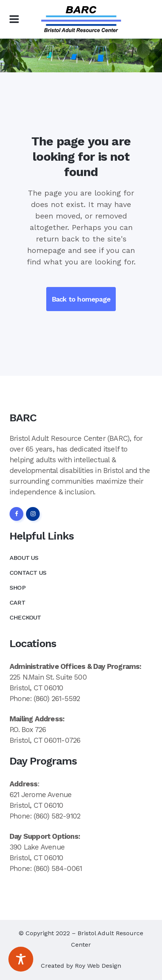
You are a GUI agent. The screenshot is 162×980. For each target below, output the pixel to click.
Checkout (25, 617)
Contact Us (28, 573)
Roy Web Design (98, 966)
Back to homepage (81, 299)
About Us (24, 558)
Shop (17, 588)
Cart (17, 603)
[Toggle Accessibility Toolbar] (21, 959)
